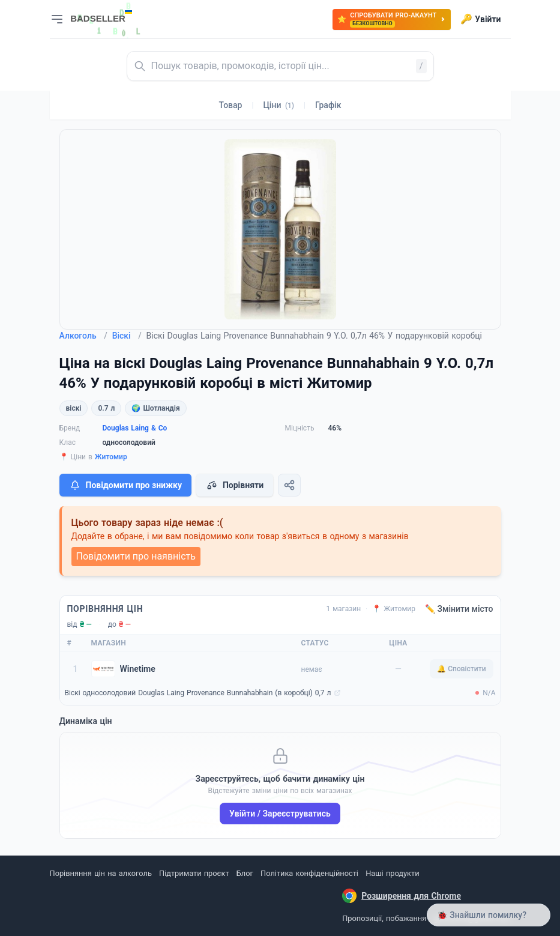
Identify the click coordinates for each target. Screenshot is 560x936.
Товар (231, 105)
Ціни (278, 105)
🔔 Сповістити (461, 669)
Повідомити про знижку (125, 485)
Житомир (111, 457)
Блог (245, 873)
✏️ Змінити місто (459, 609)
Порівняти (235, 485)
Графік (328, 105)
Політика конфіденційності (309, 873)
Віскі (127, 336)
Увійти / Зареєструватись (280, 814)
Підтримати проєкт (194, 873)
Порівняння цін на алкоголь (101, 873)
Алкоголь (83, 336)
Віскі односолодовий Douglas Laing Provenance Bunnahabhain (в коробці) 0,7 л (198, 693)
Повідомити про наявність (136, 556)
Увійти (480, 19)
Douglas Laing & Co (135, 428)
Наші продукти (392, 873)
